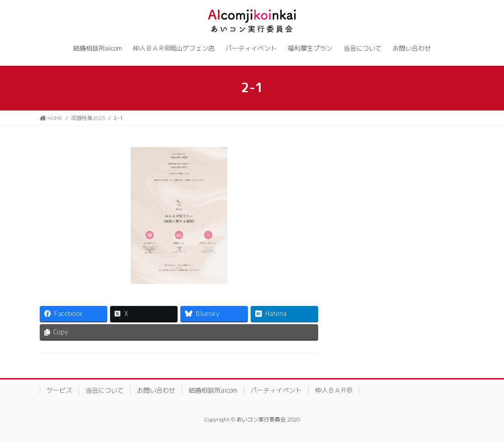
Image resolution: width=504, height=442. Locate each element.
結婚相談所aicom (213, 390)
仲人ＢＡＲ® (333, 390)
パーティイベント (276, 390)
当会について (105, 390)
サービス (59, 390)
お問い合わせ (156, 390)
